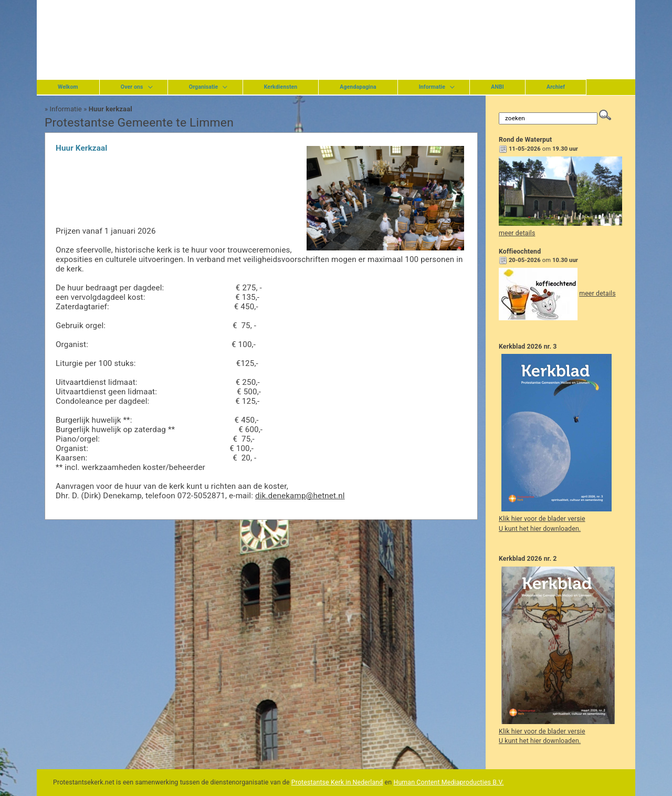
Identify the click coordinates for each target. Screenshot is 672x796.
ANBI (497, 87)
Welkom (68, 87)
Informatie (432, 87)
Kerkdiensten (281, 87)
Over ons (132, 87)
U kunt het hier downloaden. (540, 529)
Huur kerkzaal (111, 109)
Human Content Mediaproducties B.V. (448, 782)
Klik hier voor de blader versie (542, 519)
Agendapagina (358, 87)
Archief (556, 87)
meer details (517, 233)
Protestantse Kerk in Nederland (337, 782)
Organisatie (204, 87)
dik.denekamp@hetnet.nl (300, 496)
